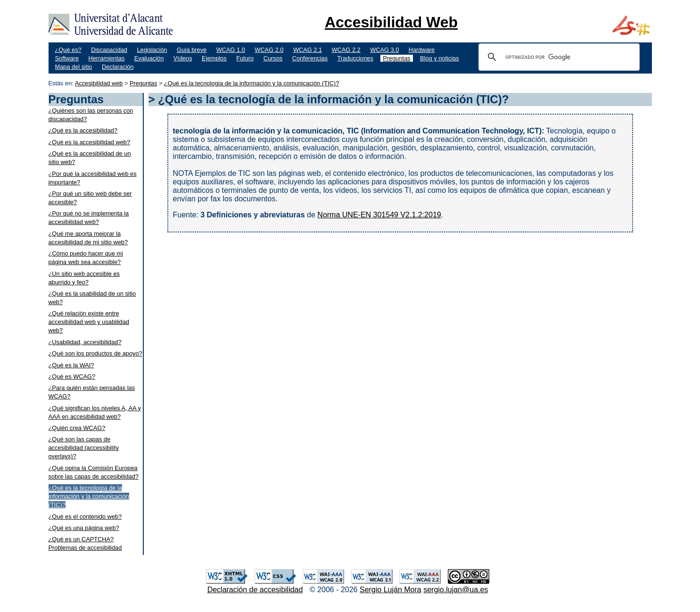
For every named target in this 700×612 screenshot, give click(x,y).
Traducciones (355, 58)
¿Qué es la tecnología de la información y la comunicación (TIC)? (251, 83)
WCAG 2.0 (269, 50)
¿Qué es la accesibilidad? (83, 130)
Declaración (118, 67)
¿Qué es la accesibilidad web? (90, 142)
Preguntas (396, 58)
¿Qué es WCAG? (72, 376)
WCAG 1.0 (231, 50)
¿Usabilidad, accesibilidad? (85, 342)
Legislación (152, 50)
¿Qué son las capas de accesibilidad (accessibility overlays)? (84, 448)
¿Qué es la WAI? (71, 365)
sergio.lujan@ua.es (456, 590)
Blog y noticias (440, 58)
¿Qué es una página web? (84, 528)
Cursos (273, 58)
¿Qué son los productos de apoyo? (95, 353)
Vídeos (183, 58)
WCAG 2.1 (308, 50)
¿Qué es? (68, 50)
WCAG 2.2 (346, 50)
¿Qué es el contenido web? (85, 517)
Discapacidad (109, 50)
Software (67, 58)
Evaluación (149, 58)
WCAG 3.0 (384, 50)
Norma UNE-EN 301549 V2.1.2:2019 (379, 215)
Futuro (245, 58)
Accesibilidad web (99, 83)
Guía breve (192, 50)
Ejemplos (214, 58)
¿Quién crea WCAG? (77, 428)
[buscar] (558, 57)
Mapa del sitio (74, 67)
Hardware (422, 50)
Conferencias (310, 58)
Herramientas (106, 58)
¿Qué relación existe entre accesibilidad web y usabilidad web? (89, 322)
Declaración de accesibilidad (255, 590)
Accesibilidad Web (391, 22)
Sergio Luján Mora (391, 590)
